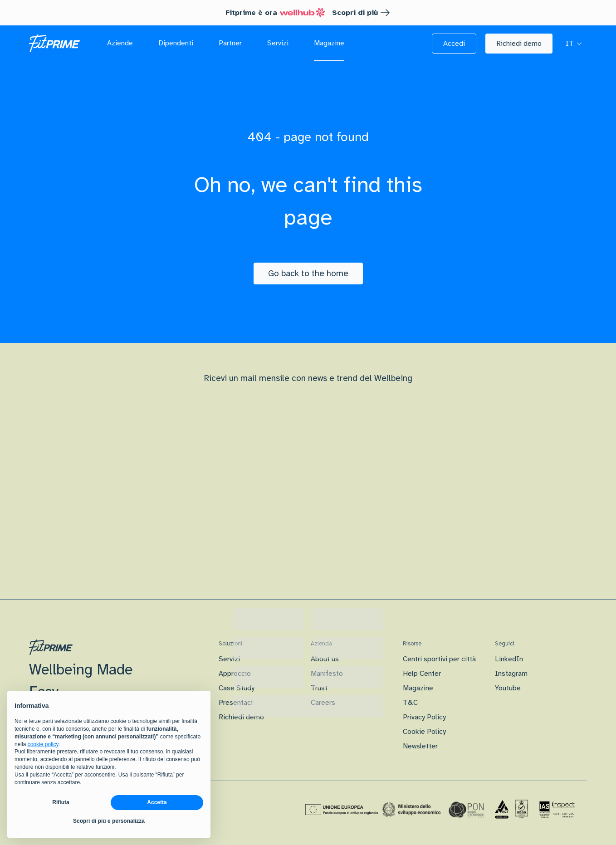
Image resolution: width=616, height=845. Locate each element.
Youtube (508, 688)
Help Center (422, 674)
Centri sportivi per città (439, 659)
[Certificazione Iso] (512, 810)
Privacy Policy (424, 717)
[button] (454, 44)
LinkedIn (509, 659)
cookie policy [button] (43, 744)
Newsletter (420, 746)
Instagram (511, 674)
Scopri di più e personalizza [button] (109, 821)
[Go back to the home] (308, 274)
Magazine (418, 688)
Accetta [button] (157, 802)
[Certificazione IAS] (557, 810)
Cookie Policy (424, 732)
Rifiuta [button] (61, 802)
